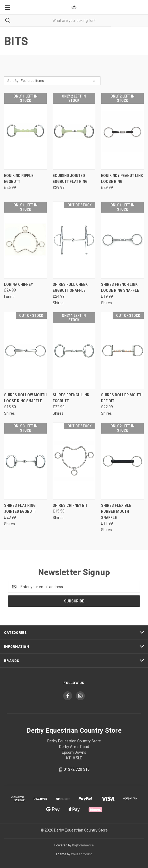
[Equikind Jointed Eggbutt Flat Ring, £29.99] (74, 131)
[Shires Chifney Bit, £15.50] (74, 461)
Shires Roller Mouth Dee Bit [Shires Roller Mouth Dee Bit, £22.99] (122, 398)
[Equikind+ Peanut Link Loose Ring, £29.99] (122, 131)
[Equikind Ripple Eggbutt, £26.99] (26, 131)
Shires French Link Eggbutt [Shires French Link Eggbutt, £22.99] (71, 398)
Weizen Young (82, 854)
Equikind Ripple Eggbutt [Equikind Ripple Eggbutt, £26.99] (19, 179)
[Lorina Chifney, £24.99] (26, 240)
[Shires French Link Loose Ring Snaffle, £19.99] (122, 240)
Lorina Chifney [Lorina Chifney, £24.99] (18, 284)
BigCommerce (83, 845)
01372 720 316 (77, 769)
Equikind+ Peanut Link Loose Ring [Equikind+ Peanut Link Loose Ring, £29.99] (122, 179)
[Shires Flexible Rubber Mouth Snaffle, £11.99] (122, 461)
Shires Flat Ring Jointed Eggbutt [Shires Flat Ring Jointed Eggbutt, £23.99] (20, 509)
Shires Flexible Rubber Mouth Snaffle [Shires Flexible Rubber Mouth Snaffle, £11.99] (116, 512)
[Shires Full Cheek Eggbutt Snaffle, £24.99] (74, 240)
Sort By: (13, 81)
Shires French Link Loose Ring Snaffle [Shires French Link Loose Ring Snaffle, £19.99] (120, 288)
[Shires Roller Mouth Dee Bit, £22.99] (122, 351)
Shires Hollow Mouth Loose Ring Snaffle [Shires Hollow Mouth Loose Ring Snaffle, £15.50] (25, 398)
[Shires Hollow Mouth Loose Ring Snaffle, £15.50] (26, 351)
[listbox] (59, 81)
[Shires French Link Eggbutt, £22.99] (74, 351)
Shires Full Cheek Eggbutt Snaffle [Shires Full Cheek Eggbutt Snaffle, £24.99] (70, 288)
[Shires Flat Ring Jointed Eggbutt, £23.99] (26, 461)
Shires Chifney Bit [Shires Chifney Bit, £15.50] (70, 505)
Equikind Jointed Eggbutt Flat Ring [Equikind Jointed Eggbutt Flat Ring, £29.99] (70, 179)
